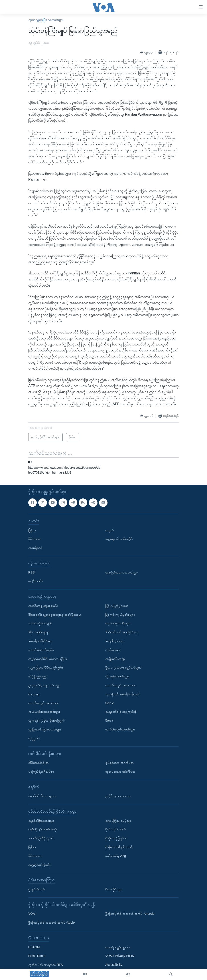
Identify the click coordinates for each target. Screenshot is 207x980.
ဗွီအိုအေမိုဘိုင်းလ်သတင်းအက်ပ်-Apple (51, 922)
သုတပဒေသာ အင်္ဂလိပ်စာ (120, 771)
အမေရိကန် (35, 548)
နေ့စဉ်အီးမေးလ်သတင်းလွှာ (122, 572)
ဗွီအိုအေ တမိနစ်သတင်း (119, 847)
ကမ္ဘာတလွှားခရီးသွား (118, 623)
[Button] (147, 53)
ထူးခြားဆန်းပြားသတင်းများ (45, 729)
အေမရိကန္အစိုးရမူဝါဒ (118, 947)
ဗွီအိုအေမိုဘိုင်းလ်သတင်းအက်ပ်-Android (130, 914)
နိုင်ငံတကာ (35, 539)
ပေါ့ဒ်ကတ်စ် (36, 581)
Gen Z (110, 703)
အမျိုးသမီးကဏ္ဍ (115, 659)
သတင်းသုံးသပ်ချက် (40, 623)
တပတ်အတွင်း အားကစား (44, 703)
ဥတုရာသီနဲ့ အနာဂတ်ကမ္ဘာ (44, 685)
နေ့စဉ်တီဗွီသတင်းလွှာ (41, 820)
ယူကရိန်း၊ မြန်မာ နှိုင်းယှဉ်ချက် (47, 720)
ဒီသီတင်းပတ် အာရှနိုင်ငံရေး (122, 632)
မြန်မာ (32, 530)
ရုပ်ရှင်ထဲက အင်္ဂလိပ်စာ (120, 763)
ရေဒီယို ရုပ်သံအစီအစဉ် (43, 829)
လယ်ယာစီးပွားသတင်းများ (44, 712)
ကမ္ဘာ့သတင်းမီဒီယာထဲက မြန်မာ (48, 659)
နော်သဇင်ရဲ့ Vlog (116, 856)
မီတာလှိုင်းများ (114, 889)
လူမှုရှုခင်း (34, 738)
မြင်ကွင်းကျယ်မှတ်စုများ (120, 614)
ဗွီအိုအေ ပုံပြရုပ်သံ (116, 838)
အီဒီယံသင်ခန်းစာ (39, 763)
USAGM (34, 947)
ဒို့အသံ (109, 720)
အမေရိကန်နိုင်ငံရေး (40, 641)
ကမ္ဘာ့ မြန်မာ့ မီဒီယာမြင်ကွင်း (46, 667)
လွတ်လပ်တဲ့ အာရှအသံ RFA (46, 965)
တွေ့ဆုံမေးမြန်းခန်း (39, 865)
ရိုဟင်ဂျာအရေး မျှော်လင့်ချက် (123, 667)
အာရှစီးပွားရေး (114, 641)
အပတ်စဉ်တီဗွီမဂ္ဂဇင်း (41, 838)
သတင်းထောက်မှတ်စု (41, 650)
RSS (31, 572)
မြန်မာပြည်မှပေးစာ (117, 605)
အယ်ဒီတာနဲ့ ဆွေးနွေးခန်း (43, 605)
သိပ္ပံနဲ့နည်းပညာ (38, 676)
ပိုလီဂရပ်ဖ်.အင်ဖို (116, 829)
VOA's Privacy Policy (120, 956)
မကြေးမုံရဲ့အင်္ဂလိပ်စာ (41, 771)
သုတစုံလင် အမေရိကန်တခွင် (123, 694)
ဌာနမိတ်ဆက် (37, 889)
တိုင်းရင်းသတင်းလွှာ (117, 676)
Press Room (37, 956)
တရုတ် (109, 530)
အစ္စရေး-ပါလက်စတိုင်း (119, 539)
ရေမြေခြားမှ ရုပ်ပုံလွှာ (118, 820)
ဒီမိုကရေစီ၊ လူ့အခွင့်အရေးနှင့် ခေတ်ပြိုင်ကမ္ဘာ (55, 614)
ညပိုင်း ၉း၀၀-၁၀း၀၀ (118, 796)
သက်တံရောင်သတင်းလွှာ (120, 729)
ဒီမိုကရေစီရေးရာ (39, 632)
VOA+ (32, 914)
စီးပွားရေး (34, 694)
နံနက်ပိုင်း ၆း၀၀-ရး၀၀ (42, 796)
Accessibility (114, 965)
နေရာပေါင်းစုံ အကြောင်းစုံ (121, 712)
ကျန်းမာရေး (113, 650)
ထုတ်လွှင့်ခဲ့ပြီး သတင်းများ (46, 20)
